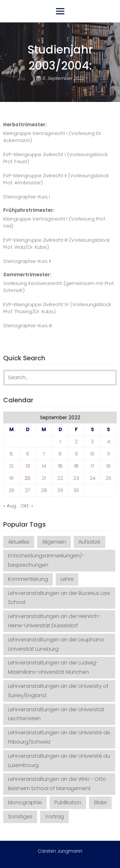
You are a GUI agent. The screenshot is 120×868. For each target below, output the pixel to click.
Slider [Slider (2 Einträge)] (100, 802)
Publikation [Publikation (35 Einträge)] (68, 802)
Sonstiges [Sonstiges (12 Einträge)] (20, 817)
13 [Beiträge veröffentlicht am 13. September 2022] (28, 466)
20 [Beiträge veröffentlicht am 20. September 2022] (28, 478)
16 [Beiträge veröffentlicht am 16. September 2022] (76, 466)
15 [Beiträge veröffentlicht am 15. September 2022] (60, 466)
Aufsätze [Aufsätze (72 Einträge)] (89, 542)
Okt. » (27, 506)
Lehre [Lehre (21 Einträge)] (67, 579)
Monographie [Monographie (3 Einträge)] (25, 802)
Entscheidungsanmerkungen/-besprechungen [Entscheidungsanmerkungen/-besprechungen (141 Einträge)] (46, 560)
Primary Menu (60, 11)
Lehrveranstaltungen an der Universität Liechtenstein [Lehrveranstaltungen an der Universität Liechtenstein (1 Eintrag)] (56, 714)
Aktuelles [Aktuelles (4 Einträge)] (19, 542)
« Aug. (10, 506)
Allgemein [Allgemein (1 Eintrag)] (54, 542)
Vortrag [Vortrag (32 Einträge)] (54, 817)
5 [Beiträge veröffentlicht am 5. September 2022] (11, 454)
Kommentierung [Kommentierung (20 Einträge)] (28, 579)
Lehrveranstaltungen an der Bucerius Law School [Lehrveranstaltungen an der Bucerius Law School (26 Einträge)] (59, 598)
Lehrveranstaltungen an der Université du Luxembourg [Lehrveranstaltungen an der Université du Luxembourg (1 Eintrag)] (59, 761)
